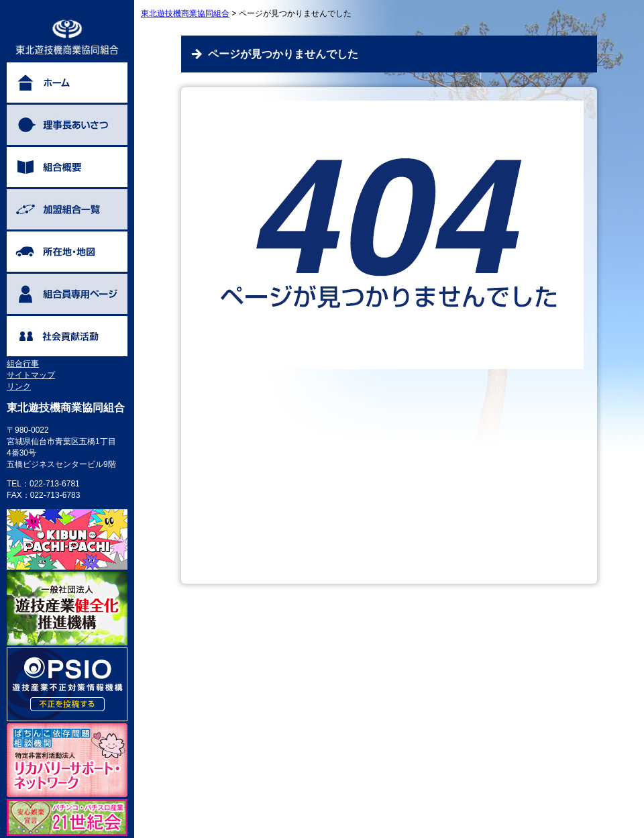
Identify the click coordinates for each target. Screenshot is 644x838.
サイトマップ (31, 375)
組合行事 (23, 364)
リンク (19, 386)
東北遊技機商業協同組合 (185, 13)
